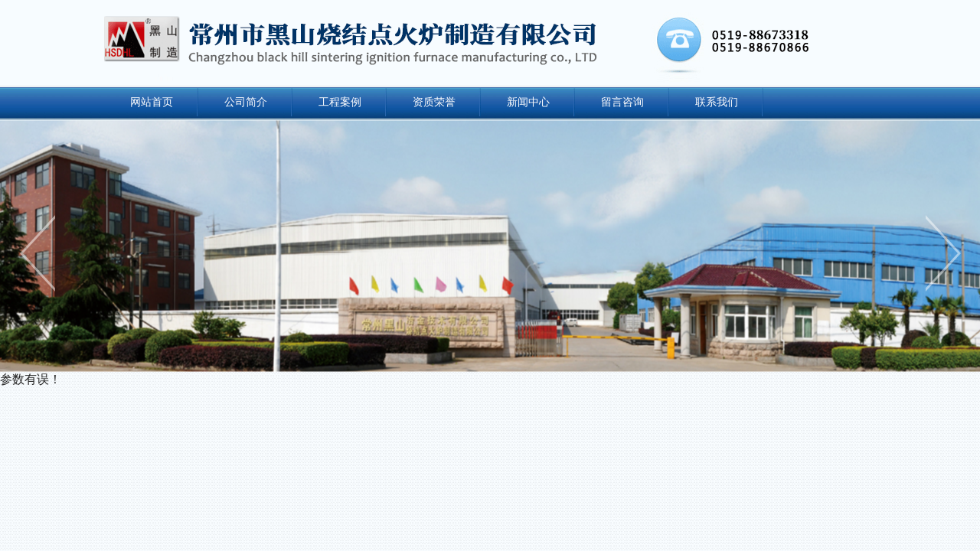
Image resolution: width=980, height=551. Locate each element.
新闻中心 (528, 102)
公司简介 (246, 102)
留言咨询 (622, 102)
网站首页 (152, 102)
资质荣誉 (434, 102)
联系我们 (717, 102)
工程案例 (340, 102)
